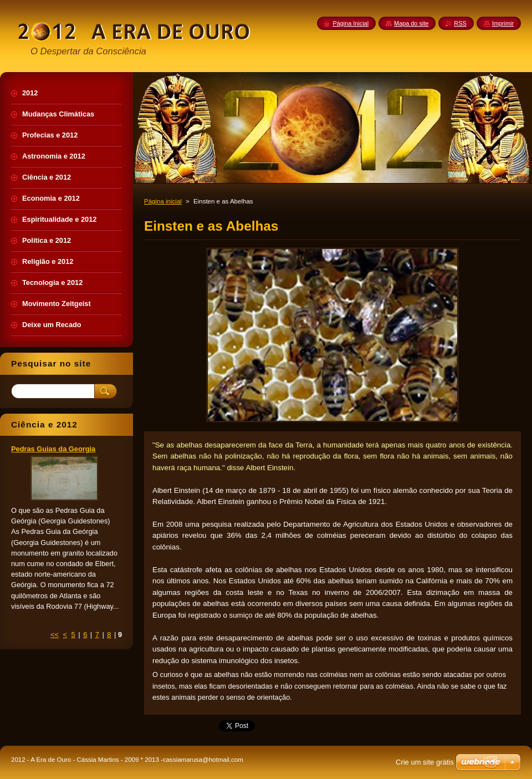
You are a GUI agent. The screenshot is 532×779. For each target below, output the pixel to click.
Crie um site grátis (425, 762)
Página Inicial (351, 23)
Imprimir (503, 23)
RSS (460, 23)
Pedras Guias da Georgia (53, 449)
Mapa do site (411, 23)
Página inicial (163, 201)
